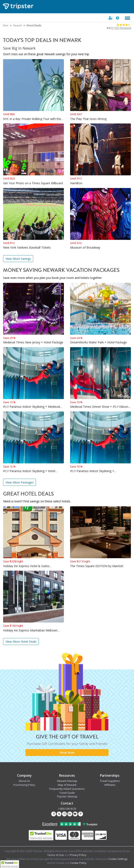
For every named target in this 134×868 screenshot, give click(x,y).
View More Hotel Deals (21, 642)
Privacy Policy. (78, 855)
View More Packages (20, 482)
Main (6, 25)
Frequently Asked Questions (67, 789)
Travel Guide (67, 793)
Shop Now (67, 753)
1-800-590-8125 (67, 809)
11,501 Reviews (121, 28)
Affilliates (110, 785)
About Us (24, 781)
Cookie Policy (78, 863)
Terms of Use (56, 855)
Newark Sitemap (67, 781)
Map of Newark (67, 785)
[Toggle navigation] (127, 18)
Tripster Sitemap (67, 797)
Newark (18, 25)
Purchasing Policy (24, 785)
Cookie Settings (118, 859)
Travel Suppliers (110, 781)
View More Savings (18, 259)
